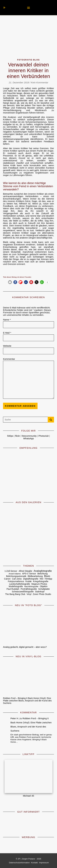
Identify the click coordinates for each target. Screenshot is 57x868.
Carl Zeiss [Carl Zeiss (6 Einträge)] (17, 579)
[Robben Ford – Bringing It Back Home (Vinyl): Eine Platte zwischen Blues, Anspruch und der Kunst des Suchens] (28, 677)
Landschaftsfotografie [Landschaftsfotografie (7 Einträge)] (20, 584)
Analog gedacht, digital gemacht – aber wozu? (25, 647)
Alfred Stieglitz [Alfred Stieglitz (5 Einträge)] (25, 571)
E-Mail (7, 333)
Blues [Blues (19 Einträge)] (47, 576)
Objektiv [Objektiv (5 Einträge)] (44, 586)
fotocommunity (29, 436)
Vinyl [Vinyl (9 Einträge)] (29, 594)
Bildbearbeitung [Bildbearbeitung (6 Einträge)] (35, 576)
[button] (10, 282)
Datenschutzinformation (19, 863)
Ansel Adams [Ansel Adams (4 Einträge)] (15, 574)
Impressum (44, 863)
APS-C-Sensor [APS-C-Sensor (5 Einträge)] (29, 574)
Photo (44, 436)
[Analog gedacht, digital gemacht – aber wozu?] (28, 626)
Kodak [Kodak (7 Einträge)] (28, 581)
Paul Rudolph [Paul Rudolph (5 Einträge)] (13, 589)
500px (10, 436)
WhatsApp (28, 438)
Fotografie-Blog (28, 60)
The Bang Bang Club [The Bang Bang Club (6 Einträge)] (15, 594)
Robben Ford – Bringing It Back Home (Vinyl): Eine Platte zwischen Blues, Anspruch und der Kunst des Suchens (27, 701)
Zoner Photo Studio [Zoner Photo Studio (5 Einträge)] (42, 594)
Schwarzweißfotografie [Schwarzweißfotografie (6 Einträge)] (23, 592)
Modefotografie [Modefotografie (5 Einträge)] (16, 586)
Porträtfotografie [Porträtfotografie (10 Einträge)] (29, 589)
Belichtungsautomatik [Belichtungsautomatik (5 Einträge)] (16, 576)
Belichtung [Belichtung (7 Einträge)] (42, 574)
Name (7, 320)
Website (7, 346)
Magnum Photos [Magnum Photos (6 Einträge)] (39, 584)
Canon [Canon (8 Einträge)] (7, 579)
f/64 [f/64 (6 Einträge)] (41, 579)
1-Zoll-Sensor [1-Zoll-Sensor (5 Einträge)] (11, 571)
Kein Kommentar (40, 82)
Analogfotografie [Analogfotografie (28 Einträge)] (43, 571)
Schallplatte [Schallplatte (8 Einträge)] (44, 589)
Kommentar (9, 359)
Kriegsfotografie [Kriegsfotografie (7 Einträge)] (41, 581)
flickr (18, 436)
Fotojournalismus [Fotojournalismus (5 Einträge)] (16, 581)
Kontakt (34, 863)
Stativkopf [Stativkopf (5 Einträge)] (40, 592)
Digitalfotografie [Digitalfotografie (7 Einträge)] (31, 579)
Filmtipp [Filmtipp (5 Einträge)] (48, 579)
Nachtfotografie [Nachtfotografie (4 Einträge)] (31, 586)
